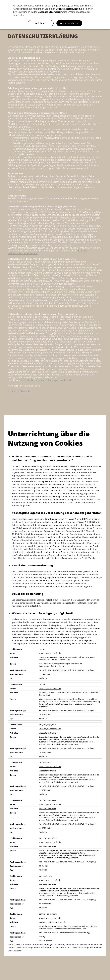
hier (10, 951)
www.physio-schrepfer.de (50, 653)
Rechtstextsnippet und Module (52, 922)
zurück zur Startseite (19, 391)
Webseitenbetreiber (48, 733)
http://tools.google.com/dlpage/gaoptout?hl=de (46, 380)
